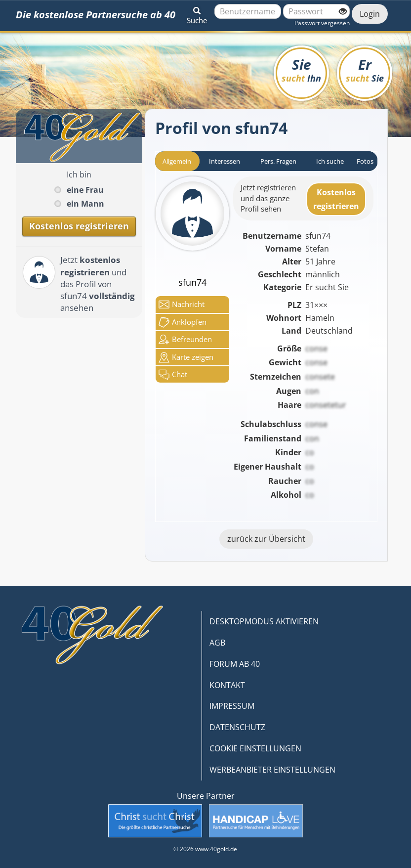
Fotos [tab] (365, 161)
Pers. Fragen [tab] (278, 161)
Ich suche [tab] (330, 161)
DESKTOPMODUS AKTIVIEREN (264, 621)
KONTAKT (227, 685)
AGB (217, 643)
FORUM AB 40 (235, 664)
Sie (301, 69)
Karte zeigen (186, 357)
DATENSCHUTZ (237, 727)
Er (365, 69)
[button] (197, 14)
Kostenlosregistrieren (336, 199)
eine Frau (85, 190)
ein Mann (85, 204)
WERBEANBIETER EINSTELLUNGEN (272, 770)
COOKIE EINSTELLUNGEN (255, 748)
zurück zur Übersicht (266, 539)
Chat (173, 375)
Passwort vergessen (322, 23)
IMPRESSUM (232, 706)
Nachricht (182, 304)
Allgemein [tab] (177, 161)
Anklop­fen (183, 322)
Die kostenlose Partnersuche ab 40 (96, 15)
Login (370, 14)
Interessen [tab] (225, 161)
